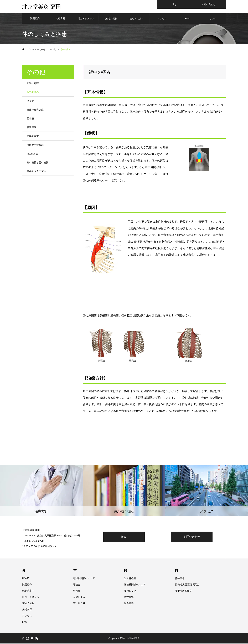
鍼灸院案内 (28, 591)
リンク (213, 19)
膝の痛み (180, 579)
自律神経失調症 (35, 110)
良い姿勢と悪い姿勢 (38, 163)
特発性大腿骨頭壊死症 (187, 585)
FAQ (188, 19)
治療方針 (60, 19)
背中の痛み (33, 93)
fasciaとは (32, 154)
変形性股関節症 (183, 591)
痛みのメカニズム (36, 172)
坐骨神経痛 (130, 579)
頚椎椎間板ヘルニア (84, 579)
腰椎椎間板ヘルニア (135, 585)
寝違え (77, 585)
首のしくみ (79, 597)
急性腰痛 (129, 597)
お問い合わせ (192, 537)
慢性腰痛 (129, 604)
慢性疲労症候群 (35, 145)
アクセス (162, 19)
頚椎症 (77, 591)
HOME (24, 571)
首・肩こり (79, 604)
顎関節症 (32, 128)
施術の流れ (111, 19)
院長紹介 (35, 19)
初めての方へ (137, 19)
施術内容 (27, 610)
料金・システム (86, 19)
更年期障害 (33, 137)
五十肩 (30, 119)
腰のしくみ (130, 591)
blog (124, 537)
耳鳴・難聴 (33, 84)
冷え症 (30, 101)
